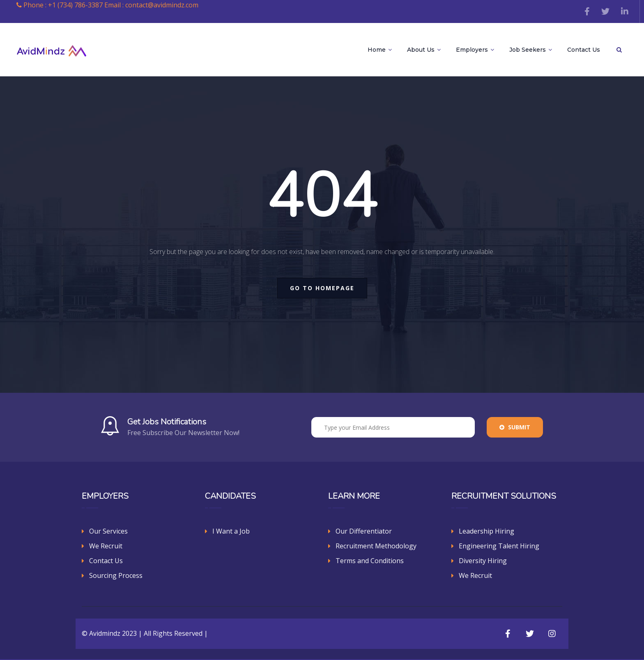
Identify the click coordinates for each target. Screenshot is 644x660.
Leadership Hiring (486, 531)
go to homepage (322, 288)
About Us (424, 50)
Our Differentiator (364, 531)
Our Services (108, 531)
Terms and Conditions (370, 561)
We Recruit (106, 546)
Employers (475, 50)
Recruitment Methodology (376, 546)
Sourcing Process (116, 575)
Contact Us (584, 50)
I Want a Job (231, 531)
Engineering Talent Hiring (499, 546)
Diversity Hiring (483, 561)
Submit (515, 427)
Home (380, 50)
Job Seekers (531, 50)
